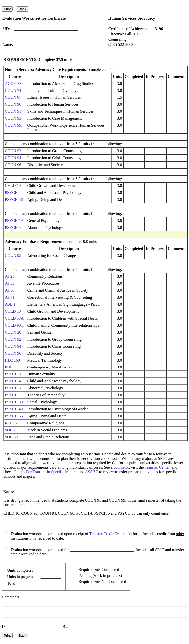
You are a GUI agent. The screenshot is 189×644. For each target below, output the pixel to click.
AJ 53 (10, 283)
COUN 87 (13, 97)
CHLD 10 (13, 186)
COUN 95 (13, 255)
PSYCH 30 (14, 402)
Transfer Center (157, 467)
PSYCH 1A (14, 221)
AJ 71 (10, 297)
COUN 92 (13, 151)
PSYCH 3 (13, 374)
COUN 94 (13, 158)
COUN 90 (13, 104)
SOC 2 (10, 430)
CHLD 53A (14, 318)
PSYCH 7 (13, 395)
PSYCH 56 (14, 200)
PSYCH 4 (13, 193)
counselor (121, 467)
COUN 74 (13, 90)
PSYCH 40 (14, 409)
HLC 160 (12, 360)
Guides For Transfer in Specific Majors (45, 472)
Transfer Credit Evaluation (111, 534)
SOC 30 (11, 437)
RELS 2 (11, 423)
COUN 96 (13, 165)
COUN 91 (13, 111)
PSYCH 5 (13, 228)
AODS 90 (13, 83)
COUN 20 (13, 332)
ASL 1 (10, 304)
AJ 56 (10, 290)
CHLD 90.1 (14, 325)
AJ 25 (10, 276)
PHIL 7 (11, 367)
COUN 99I (14, 125)
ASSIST (92, 472)
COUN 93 (13, 118)
